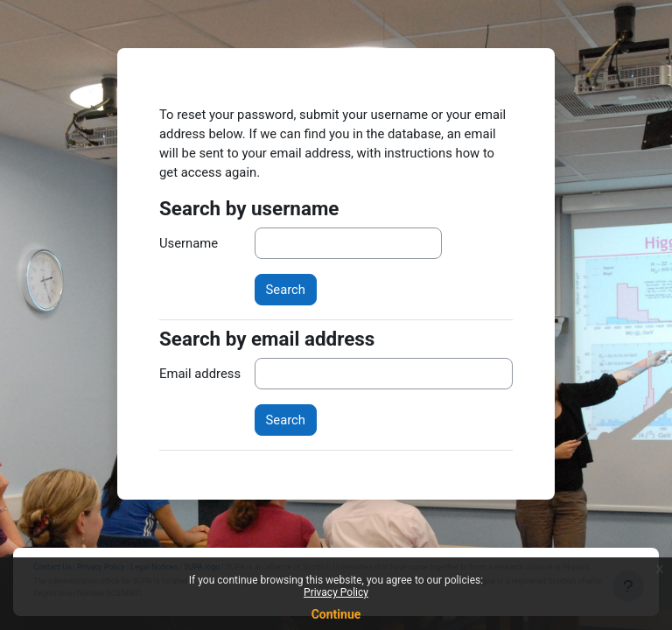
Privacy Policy (336, 592)
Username (189, 243)
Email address (200, 374)
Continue (336, 614)
